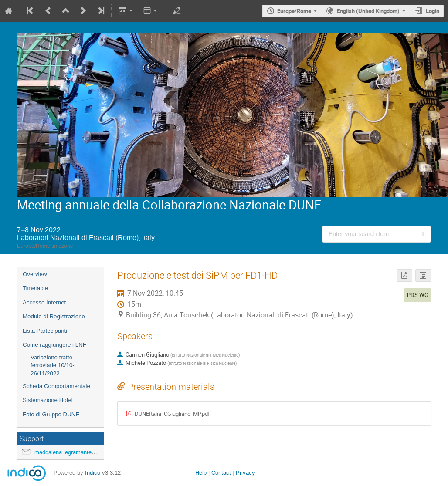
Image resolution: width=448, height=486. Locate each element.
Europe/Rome (294, 11)
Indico (93, 473)
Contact (221, 473)
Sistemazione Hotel (48, 400)
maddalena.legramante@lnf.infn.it (77, 452)
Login (433, 11)
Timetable (35, 288)
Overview (35, 274)
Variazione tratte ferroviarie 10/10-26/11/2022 (53, 365)
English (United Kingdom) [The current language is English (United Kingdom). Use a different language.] (368, 11)
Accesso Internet (44, 302)
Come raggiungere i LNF (54, 345)
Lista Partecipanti (45, 331)
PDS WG (418, 295)
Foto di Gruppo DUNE (51, 414)
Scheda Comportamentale (56, 386)
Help (201, 473)
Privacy (245, 473)
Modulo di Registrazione (54, 316)
